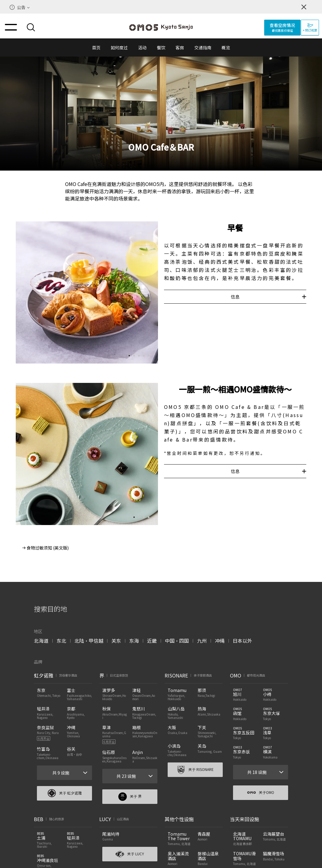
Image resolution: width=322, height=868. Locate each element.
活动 (142, 47)
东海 (134, 641)
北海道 (41, 641)
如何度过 (119, 47)
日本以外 (242, 641)
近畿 (152, 641)
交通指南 (203, 47)
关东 (116, 641)
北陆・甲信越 (89, 641)
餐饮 (161, 47)
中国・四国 (177, 641)
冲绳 (220, 641)
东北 (61, 641)
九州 (202, 641)
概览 (226, 47)
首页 (96, 47)
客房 (180, 47)
